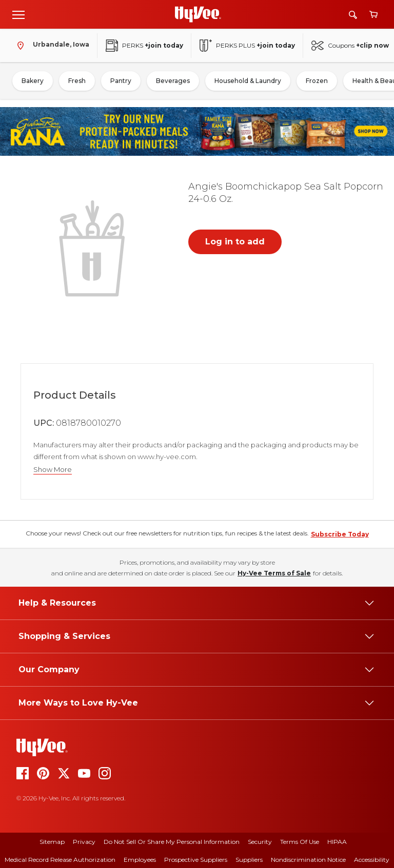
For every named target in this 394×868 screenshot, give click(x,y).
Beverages (173, 81)
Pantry (121, 81)
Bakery (33, 81)
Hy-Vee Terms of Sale (274, 573)
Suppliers (249, 860)
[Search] (353, 15)
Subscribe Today (340, 534)
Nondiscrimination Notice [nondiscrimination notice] (308, 860)
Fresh (77, 81)
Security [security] (260, 842)
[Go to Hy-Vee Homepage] (198, 14)
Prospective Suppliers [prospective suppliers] (196, 860)
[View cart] (373, 15)
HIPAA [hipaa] (337, 842)
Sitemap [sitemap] (52, 842)
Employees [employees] (140, 860)
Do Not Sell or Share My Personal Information (172, 842)
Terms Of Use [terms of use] (300, 842)
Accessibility (372, 860)
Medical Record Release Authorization (60, 860)
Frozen (317, 81)
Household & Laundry (248, 81)
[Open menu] (18, 14)
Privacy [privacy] (84, 842)
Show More (53, 470)
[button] (94, 247)
